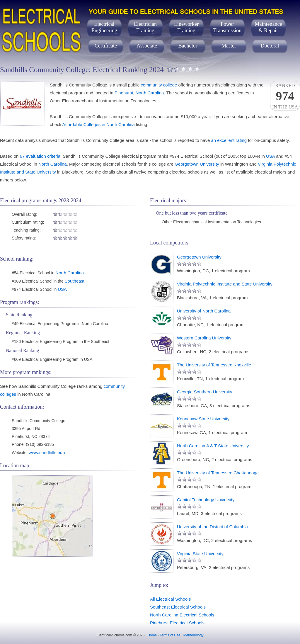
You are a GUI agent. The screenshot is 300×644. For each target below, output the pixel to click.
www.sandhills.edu (47, 452)
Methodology (194, 635)
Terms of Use (170, 635)
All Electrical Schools (170, 599)
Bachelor (188, 46)
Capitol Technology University (206, 500)
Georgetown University (197, 164)
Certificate (106, 46)
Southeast (75, 281)
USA (270, 156)
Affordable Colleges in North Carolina (99, 124)
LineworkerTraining (186, 27)
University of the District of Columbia (212, 527)
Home (152, 635)
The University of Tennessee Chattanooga (218, 473)
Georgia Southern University (204, 392)
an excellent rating (229, 140)
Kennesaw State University (203, 419)
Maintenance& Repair (269, 27)
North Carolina (150, 93)
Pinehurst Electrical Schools (177, 623)
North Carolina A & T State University (213, 446)
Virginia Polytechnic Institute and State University (225, 284)
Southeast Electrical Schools (178, 607)
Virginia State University (200, 554)
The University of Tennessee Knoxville (214, 365)
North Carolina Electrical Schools (182, 615)
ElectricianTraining (145, 27)
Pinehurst (124, 93)
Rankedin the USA (285, 96)
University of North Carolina (204, 311)
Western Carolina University (204, 338)
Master (229, 46)
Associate (147, 46)
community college (159, 85)
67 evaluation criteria (40, 156)
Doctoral (270, 46)
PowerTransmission (227, 27)
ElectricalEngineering (104, 27)
